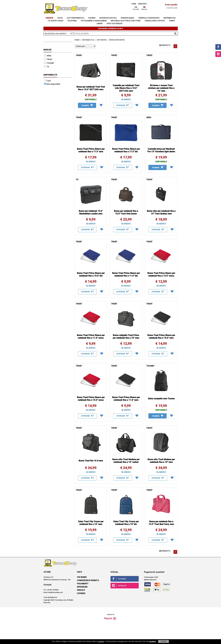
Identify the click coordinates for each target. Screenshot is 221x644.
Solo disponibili (52, 84)
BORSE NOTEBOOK (117, 40)
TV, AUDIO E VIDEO (55, 21)
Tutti (47, 81)
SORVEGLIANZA (127, 18)
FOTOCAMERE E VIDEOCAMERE (94, 21)
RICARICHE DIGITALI (108, 18)
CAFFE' (60, 18)
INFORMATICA (170, 18)
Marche (47, 50)
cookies (101, 641)
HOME (77, 40)
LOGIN (134, 4)
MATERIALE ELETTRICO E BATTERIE (126, 21)
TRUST (48, 59)
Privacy (81, 590)
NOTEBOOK (102, 40)
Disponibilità (50, 75)
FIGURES (92, 18)
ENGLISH (144, 9)
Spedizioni (82, 587)
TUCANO (49, 63)
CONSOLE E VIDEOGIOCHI (149, 18)
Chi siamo (82, 577)
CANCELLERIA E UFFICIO (155, 21)
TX (46, 67)
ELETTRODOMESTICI (76, 18)
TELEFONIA (72, 21)
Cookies (81, 593)
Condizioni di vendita (88, 580)
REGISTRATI (142, 4)
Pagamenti (83, 584)
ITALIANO (136, 9)
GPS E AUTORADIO (115, 24)
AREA (48, 56)
